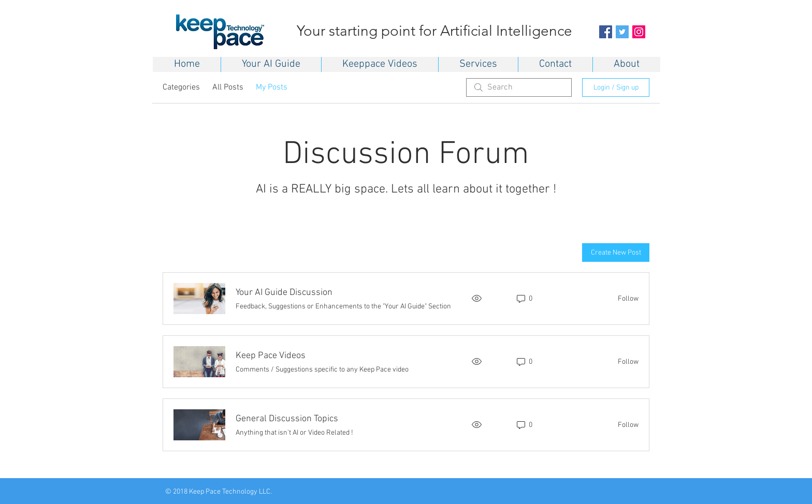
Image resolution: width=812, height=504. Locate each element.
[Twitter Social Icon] (622, 32)
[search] (519, 87)
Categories (181, 87)
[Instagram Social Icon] (639, 32)
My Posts (272, 87)
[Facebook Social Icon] (606, 32)
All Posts (228, 87)
